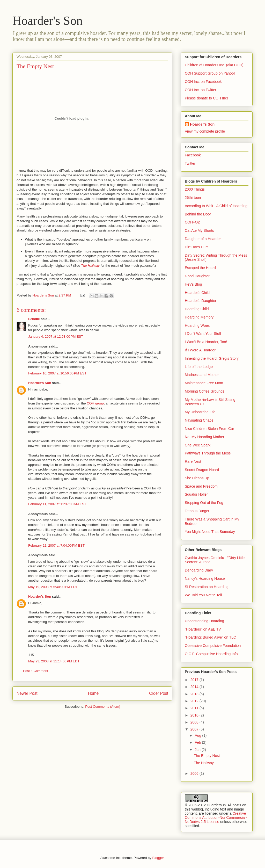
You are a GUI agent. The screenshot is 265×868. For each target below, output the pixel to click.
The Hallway (90, 266)
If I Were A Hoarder (200, 350)
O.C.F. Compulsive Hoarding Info (211, 654)
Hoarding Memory (199, 317)
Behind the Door (198, 214)
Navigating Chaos (199, 420)
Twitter (190, 163)
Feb (198, 742)
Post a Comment (36, 671)
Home (93, 693)
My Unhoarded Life (200, 412)
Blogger (158, 858)
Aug (198, 735)
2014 (195, 687)
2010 (195, 715)
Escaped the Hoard (200, 268)
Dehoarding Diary (199, 570)
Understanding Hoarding (204, 621)
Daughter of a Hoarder (203, 239)
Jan (198, 750)
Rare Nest (193, 461)
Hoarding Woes (197, 325)
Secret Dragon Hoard (202, 470)
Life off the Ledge (199, 367)
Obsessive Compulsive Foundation (213, 646)
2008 (195, 722)
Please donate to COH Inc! (206, 98)
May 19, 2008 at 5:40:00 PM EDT (53, 587)
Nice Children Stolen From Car (209, 429)
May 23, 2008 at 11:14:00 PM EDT (54, 661)
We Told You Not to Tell (203, 595)
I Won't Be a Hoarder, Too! (206, 342)
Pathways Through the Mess (208, 453)
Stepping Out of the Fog (204, 503)
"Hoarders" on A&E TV (203, 629)
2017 (195, 680)
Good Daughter (197, 276)
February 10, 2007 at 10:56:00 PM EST (57, 373)
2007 (195, 729)
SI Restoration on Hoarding (207, 587)
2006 (195, 773)
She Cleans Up (197, 478)
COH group (95, 403)
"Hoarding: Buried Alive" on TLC (210, 637)
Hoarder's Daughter (201, 301)
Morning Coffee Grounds (205, 391)
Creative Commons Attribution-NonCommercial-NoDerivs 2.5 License (216, 818)
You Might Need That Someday (210, 532)
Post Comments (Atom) (103, 707)
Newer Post (27, 693)
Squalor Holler (196, 494)
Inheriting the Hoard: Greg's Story (212, 358)
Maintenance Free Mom (204, 383)
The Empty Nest (207, 756)
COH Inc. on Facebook (203, 82)
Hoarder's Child (197, 293)
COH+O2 (192, 222)
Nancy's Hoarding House (205, 578)
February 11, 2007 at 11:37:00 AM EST (57, 504)
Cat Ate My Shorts (199, 230)
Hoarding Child (197, 309)
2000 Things (195, 189)
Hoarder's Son (47, 21)
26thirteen (193, 198)
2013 (195, 694)
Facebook (193, 155)
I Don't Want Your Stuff (203, 334)
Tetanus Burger (197, 511)
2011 (195, 708)
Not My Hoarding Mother (205, 437)
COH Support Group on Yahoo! (210, 73)
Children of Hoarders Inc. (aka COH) (214, 65)
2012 (195, 701)
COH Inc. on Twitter (201, 90)
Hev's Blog (193, 284)
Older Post (159, 693)
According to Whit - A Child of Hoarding (216, 206)
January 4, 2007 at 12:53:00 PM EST (56, 337)
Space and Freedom (201, 486)
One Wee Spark (198, 445)
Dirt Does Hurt (196, 247)
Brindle (34, 319)
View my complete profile (205, 131)
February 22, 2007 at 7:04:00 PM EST (56, 545)
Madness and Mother (202, 375)
